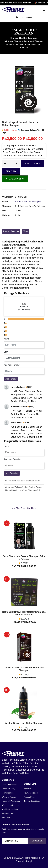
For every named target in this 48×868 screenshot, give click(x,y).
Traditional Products (10, 809)
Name (7, 339)
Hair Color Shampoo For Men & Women (23, 41)
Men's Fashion (8, 793)
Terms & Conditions (32, 801)
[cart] (17, 17)
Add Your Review (12, 365)
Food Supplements (9, 785)
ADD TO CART (33, 163)
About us (28, 789)
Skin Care (6, 817)
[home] (13, 10)
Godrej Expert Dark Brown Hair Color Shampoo (24, 669)
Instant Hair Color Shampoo (28, 201)
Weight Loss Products (11, 805)
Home (13, 38)
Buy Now (11, 171)
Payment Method (31, 793)
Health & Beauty (27, 38)
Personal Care (8, 813)
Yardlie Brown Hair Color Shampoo (24, 723)
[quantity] (11, 163)
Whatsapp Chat (15, 179)
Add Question (12, 473)
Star (6, 352)
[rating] (24, 358)
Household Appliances (11, 801)
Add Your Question (12, 459)
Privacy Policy (30, 797)
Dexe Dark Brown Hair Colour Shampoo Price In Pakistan (24, 613)
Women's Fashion (9, 797)
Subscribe (37, 841)
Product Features (11, 231)
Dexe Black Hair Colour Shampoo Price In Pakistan (24, 558)
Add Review (11, 379)
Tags (26, 231)
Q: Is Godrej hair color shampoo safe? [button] (23, 481)
